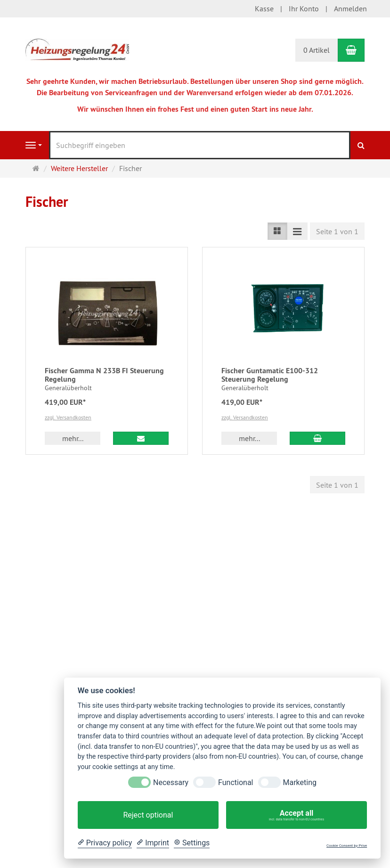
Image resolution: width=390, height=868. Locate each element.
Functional (236, 782)
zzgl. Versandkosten (68, 417)
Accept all (297, 815)
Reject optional (148, 815)
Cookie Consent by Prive (347, 846)
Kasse (264, 8)
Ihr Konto (304, 8)
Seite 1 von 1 (337, 231)
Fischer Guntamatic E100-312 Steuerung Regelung (270, 375)
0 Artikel (317, 50)
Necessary (171, 782)
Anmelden (350, 8)
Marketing (300, 782)
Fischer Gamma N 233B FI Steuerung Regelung (104, 375)
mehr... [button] (73, 438)
